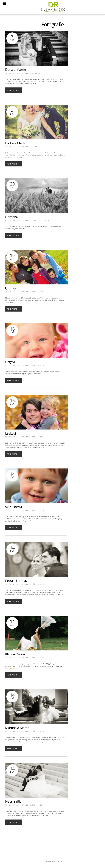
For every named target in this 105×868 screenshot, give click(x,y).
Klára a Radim (15, 654)
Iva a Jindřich (14, 801)
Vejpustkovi (13, 507)
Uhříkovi (11, 288)
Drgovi (10, 362)
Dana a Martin (15, 69)
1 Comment (24, 511)
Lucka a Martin (16, 143)
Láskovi (10, 433)
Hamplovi (12, 217)
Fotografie (11, 73)
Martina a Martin (17, 728)
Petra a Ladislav (16, 581)
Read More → (13, 90)
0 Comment (24, 73)
